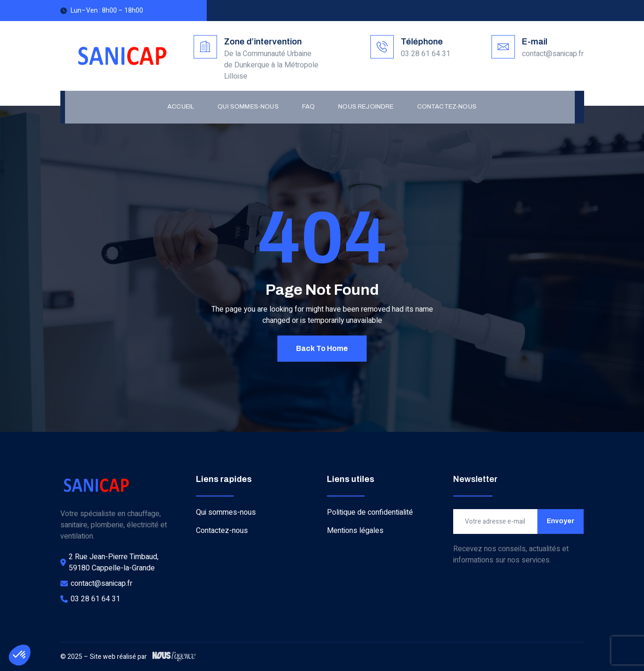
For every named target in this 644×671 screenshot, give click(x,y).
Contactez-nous (447, 107)
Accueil (181, 107)
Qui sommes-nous (248, 107)
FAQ (309, 107)
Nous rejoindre (366, 107)
